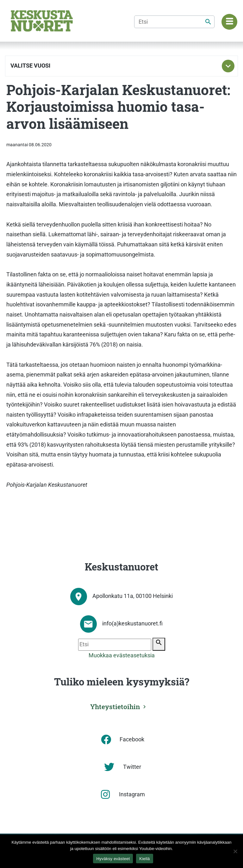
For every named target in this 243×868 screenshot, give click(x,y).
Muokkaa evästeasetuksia (122, 655)
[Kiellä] (235, 851)
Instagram (132, 794)
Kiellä (144, 859)
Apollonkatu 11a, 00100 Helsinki (133, 596)
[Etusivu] (42, 21)
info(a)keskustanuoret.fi (132, 624)
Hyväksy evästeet (113, 859)
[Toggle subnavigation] (228, 66)
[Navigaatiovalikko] (229, 22)
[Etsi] (174, 22)
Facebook (132, 739)
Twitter (132, 767)
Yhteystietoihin (115, 707)
